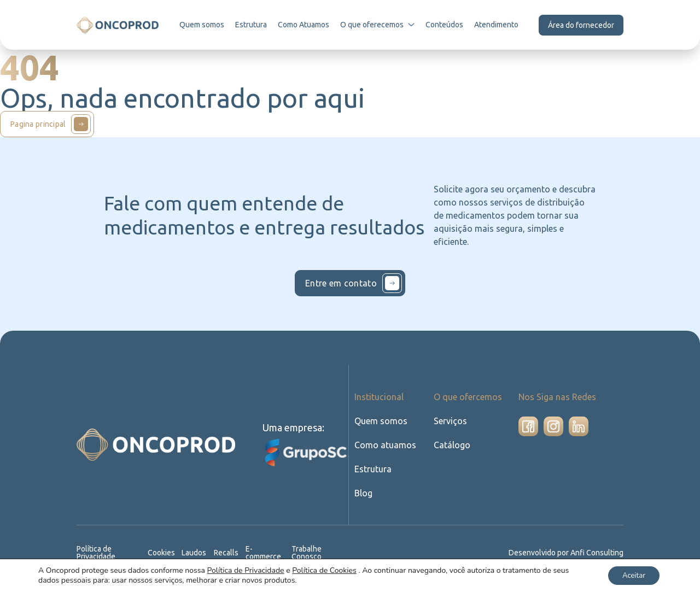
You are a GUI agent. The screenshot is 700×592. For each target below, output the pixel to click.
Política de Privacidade (97, 553)
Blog (363, 493)
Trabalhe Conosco (307, 553)
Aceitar (631, 575)
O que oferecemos (379, 25)
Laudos (195, 553)
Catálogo (451, 445)
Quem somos (203, 25)
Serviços (450, 421)
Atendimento (496, 25)
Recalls (227, 553)
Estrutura (252, 25)
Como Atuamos (305, 25)
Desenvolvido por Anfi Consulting (567, 553)
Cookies (162, 553)
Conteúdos (445, 25)
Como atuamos (384, 445)
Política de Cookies (324, 570)
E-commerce (264, 553)
